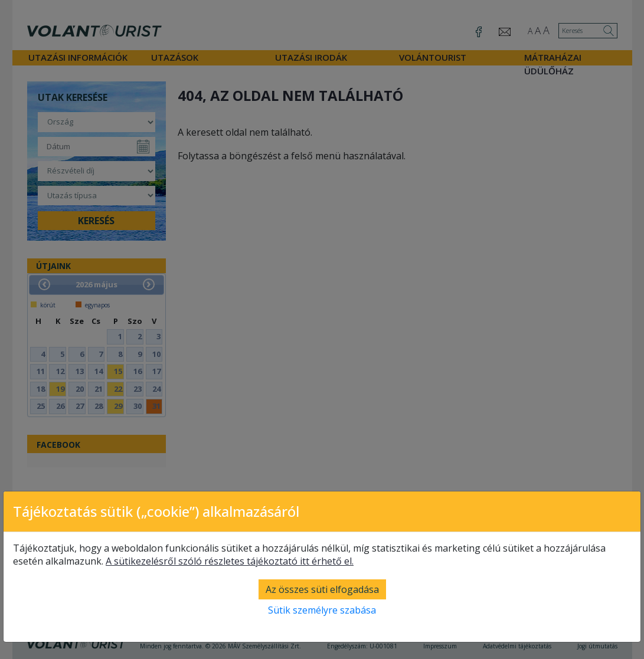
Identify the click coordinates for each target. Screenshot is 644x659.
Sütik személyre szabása (322, 610)
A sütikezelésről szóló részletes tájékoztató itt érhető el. (230, 561)
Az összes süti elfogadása (322, 589)
